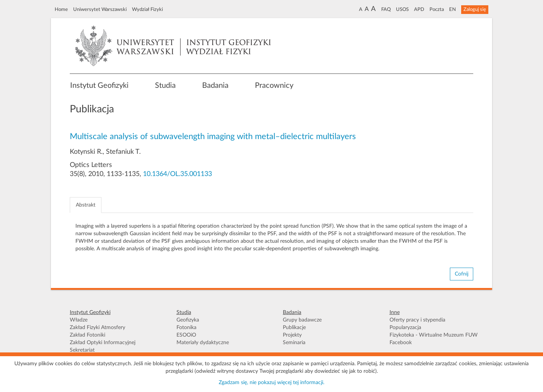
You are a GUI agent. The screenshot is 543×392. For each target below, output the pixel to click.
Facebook (401, 343)
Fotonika (186, 328)
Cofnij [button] (462, 274)
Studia (165, 86)
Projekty (292, 335)
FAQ (386, 9)
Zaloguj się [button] (475, 9)
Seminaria (294, 343)
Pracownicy (274, 86)
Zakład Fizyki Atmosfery (97, 328)
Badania (215, 86)
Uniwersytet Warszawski (100, 9)
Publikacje (294, 328)
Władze (79, 320)
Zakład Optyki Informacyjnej (103, 343)
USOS (402, 9)
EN (452, 9)
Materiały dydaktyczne (203, 343)
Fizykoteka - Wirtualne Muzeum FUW (434, 335)
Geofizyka (188, 320)
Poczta (437, 9)
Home (61, 9)
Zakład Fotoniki (87, 335)
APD (419, 9)
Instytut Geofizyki (99, 86)
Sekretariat (82, 350)
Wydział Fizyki (147, 9)
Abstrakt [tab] (86, 205)
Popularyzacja (405, 328)
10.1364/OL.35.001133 (177, 174)
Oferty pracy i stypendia (417, 320)
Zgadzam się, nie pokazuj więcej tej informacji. (271, 383)
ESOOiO (186, 335)
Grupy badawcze (302, 320)
